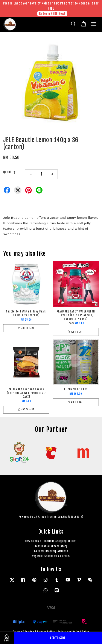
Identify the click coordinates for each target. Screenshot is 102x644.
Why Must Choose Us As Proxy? (51, 556)
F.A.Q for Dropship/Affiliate (51, 551)
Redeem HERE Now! (52, 14)
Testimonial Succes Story (51, 546)
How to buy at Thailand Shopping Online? (51, 541)
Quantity (9, 172)
